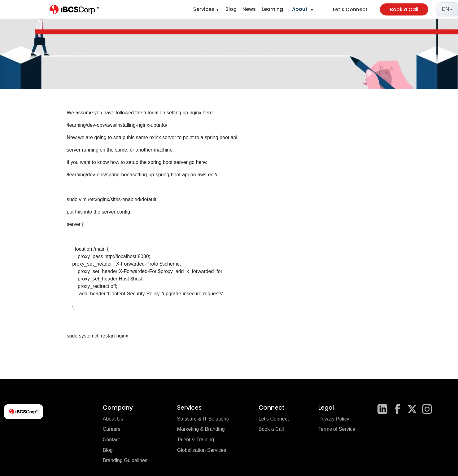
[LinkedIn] (382, 409)
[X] (412, 409)
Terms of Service (337, 429)
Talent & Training (196, 440)
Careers (112, 429)
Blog (231, 9)
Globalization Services (202, 450)
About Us (113, 419)
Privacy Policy (334, 419)
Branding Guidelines (125, 460)
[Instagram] (427, 409)
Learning (272, 9)
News (249, 9)
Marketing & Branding (201, 429)
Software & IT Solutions (203, 419)
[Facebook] (397, 409)
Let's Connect (350, 9)
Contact (111, 440)
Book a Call (404, 9)
